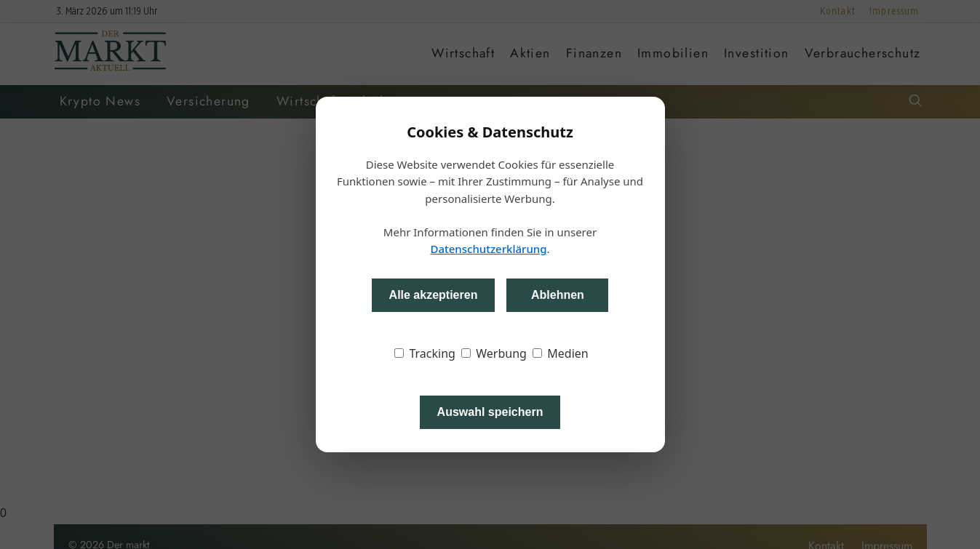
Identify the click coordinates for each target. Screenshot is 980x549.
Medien (561, 353)
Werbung (494, 353)
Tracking (425, 353)
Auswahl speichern (490, 412)
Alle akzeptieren (434, 295)
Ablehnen (558, 295)
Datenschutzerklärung (488, 249)
